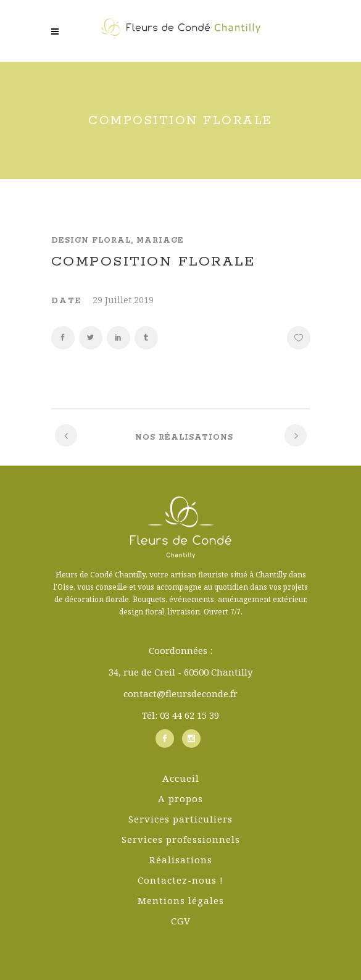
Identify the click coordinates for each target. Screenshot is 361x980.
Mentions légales (181, 900)
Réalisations (181, 860)
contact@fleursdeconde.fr (180, 693)
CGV (181, 921)
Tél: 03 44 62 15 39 (180, 715)
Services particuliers (180, 819)
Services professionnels (181, 839)
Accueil (181, 778)
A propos (180, 798)
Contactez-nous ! (180, 880)
